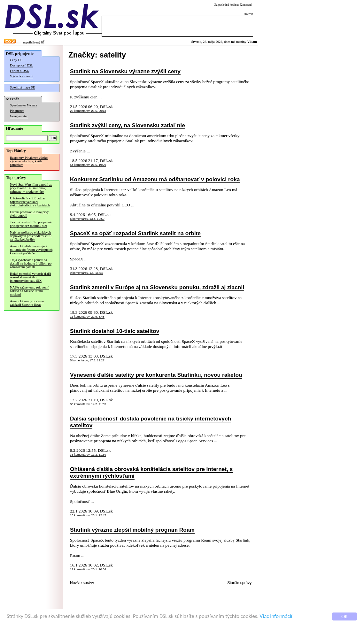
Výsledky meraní (22, 76)
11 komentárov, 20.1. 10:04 (88, 569)
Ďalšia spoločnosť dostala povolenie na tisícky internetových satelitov (151, 422)
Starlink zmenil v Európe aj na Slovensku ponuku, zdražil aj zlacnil (157, 287)
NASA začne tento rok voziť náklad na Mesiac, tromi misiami (29, 291)
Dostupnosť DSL (22, 65)
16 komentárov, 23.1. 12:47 (88, 515)
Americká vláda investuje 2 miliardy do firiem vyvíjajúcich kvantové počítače (31, 250)
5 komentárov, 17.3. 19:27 (87, 360)
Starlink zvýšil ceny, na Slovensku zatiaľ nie (128, 125)
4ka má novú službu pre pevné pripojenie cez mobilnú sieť (31, 224)
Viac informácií (276, 616)
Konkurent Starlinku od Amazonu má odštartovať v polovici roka (155, 179)
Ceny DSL (17, 60)
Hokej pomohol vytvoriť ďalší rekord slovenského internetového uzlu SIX (31, 277)
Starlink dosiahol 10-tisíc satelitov (115, 331)
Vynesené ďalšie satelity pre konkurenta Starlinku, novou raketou (156, 375)
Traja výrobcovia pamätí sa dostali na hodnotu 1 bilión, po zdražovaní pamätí (31, 263)
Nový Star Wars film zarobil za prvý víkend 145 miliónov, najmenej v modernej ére (31, 188)
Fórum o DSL (19, 71)
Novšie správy (82, 583)
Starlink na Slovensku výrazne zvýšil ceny (125, 71)
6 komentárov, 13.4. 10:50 (87, 219)
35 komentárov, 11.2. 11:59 (88, 455)
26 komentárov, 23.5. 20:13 (88, 111)
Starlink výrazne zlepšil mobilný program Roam (132, 530)
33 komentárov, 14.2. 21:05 (88, 404)
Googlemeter (19, 116)
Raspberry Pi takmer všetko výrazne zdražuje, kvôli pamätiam (29, 161)
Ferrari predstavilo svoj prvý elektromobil (29, 214)
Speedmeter (18, 105)
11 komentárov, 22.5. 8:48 (87, 317)
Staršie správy (239, 583)
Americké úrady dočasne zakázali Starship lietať (27, 303)
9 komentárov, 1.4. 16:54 (86, 273)
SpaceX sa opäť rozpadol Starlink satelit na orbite (135, 233)
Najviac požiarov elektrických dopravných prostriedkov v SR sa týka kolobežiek (31, 236)
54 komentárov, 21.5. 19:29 (88, 165)
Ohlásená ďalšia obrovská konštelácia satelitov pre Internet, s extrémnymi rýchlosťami (151, 472)
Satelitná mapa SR (23, 87)
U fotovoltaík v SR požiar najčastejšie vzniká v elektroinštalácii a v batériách (30, 202)
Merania (32, 105)
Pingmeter (17, 111)
